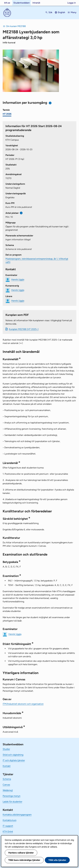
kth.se (7, 3)
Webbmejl (8, 790)
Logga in (72, 3)
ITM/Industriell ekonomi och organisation (23, 704)
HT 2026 (7, 114)
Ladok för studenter (12, 802)
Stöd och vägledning (13, 755)
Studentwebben (22, 3)
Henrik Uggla (18, 279)
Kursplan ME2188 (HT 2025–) (24, 329)
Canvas (6, 785)
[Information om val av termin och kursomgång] (50, 103)
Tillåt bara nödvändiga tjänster (24, 860)
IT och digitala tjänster (14, 760)
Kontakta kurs (9, 820)
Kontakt (7, 766)
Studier (6, 749)
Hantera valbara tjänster (21, 853)
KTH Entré (8, 832)
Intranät (36, 3)
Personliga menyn (12, 796)
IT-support (8, 826)
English (61, 12)
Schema (7, 779)
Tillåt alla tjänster (57, 860)
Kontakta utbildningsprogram (17, 815)
